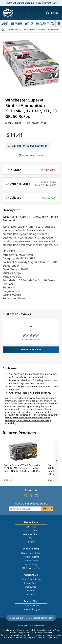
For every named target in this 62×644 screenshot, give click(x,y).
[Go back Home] (3, 30)
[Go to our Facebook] (26, 496)
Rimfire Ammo (28, 30)
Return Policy (31, 564)
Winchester (53, 30)
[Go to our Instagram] (36, 496)
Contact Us (31, 527)
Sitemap (31, 590)
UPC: (29, 123)
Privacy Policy (31, 583)
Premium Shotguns (31, 609)
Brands (42, 30)
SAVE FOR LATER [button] (31, 155)
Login (31, 542)
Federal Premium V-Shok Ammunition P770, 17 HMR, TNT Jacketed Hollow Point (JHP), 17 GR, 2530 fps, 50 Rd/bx (23, 468)
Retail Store (31, 530)
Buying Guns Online (31, 553)
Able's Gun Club (31, 605)
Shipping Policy (31, 561)
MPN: (9, 123)
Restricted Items (31, 557)
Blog (31, 538)
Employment (31, 587)
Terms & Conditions (31, 579)
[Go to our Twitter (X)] (31, 496)
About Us (31, 594)
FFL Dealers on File (31, 568)
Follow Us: (31, 490)
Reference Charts (31, 534)
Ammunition (13, 30)
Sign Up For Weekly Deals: (31, 503)
